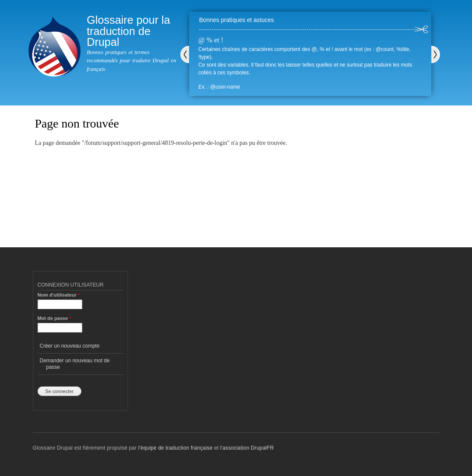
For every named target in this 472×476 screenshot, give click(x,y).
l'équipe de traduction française (175, 448)
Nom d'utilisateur (59, 295)
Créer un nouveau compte (70, 346)
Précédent (185, 54)
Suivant (436, 54)
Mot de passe (55, 318)
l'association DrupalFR (247, 448)
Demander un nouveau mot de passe (75, 364)
